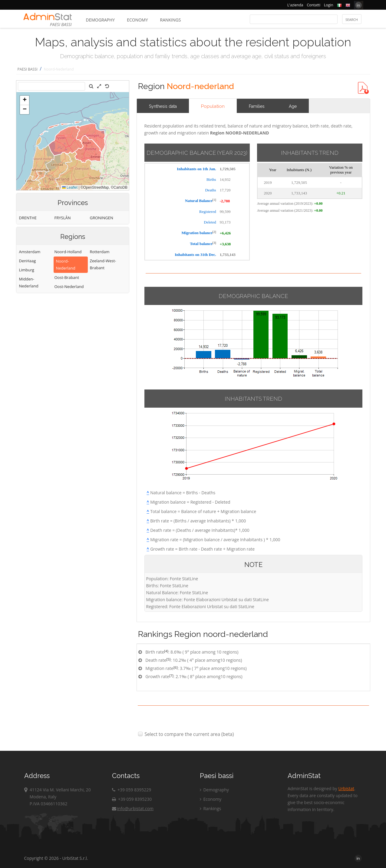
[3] (214, 243)
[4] (166, 651)
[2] (214, 232)
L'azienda (295, 5)
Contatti (313, 5)
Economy (137, 20)
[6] (176, 667)
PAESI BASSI (28, 69)
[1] (214, 200)
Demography (101, 20)
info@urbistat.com (133, 808)
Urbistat (346, 788)
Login (328, 5)
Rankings (171, 20)
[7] (171, 676)
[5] (169, 659)
